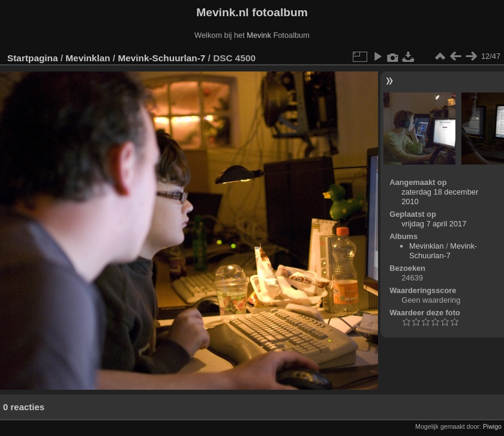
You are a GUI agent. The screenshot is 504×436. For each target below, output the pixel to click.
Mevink (259, 35)
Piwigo (492, 426)
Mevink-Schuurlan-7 (161, 58)
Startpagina (33, 58)
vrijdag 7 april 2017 (434, 224)
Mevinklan (88, 58)
